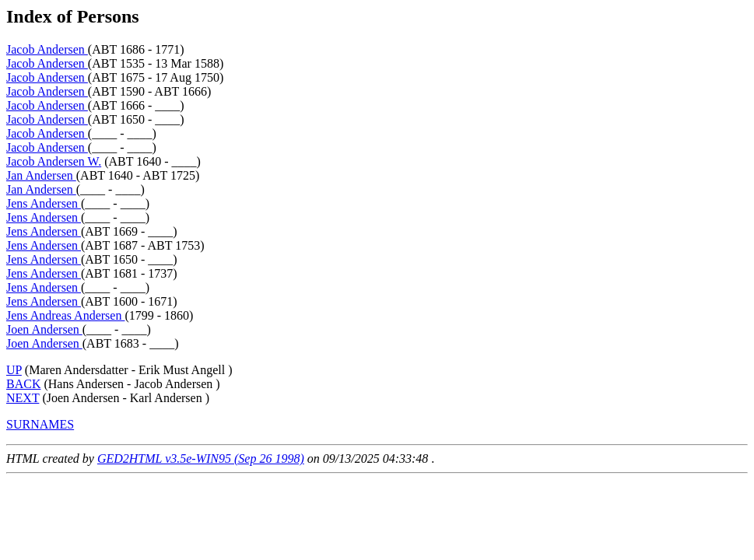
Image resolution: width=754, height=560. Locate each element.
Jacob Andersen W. (54, 161)
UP (14, 370)
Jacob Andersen (47, 49)
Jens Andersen (44, 203)
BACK (23, 384)
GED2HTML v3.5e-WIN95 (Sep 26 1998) (201, 458)
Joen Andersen (44, 329)
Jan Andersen (41, 175)
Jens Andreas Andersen (65, 315)
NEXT (23, 398)
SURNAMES (40, 424)
